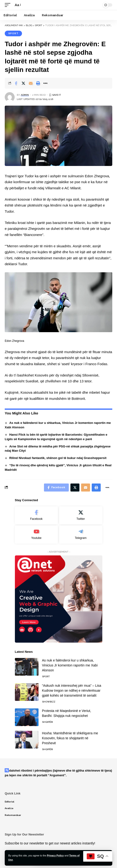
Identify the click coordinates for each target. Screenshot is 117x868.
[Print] (38, 83)
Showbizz (49, 702)
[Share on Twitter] (23, 83)
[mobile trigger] (9, 5)
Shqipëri (48, 722)
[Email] (31, 83)
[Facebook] (37, 515)
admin (25, 95)
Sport (13, 33)
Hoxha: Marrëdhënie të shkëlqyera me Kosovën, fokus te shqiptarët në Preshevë (70, 738)
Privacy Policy (55, 856)
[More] (45, 83)
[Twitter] (81, 515)
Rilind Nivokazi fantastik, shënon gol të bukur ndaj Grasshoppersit (58, 458)
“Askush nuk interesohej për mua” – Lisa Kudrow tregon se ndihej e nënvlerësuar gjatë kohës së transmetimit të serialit (72, 690)
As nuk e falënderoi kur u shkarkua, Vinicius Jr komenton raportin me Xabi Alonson (70, 665)
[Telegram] (81, 535)
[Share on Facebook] (16, 83)
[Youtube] (37, 535)
